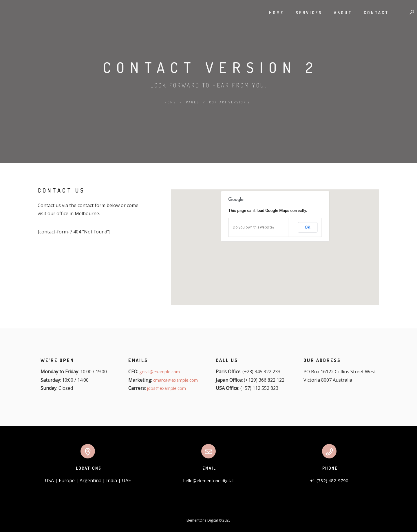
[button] (275, 244)
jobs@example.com (166, 388)
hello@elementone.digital (208, 480)
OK (308, 227)
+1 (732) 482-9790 (329, 480)
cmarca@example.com (175, 380)
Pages (193, 102)
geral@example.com (160, 372)
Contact (371, 13)
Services (303, 13)
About (337, 13)
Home (271, 13)
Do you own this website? (254, 227)
